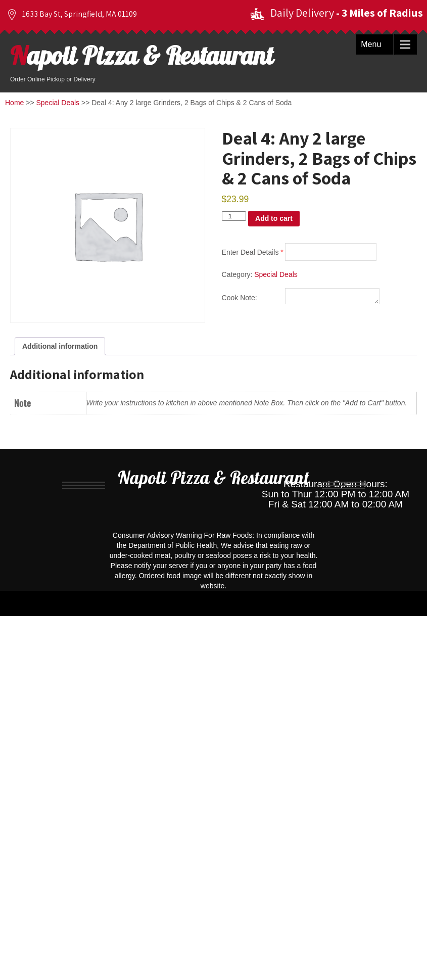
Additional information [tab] (60, 346)
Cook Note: (240, 299)
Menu (371, 44)
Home (14, 103)
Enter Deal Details (253, 252)
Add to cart (274, 218)
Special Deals (58, 103)
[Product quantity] (234, 216)
